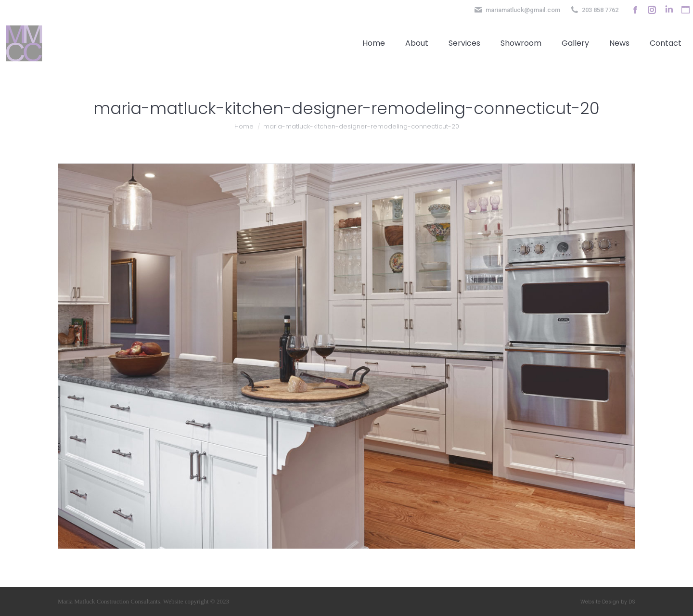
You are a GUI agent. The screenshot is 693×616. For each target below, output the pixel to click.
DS (632, 602)
